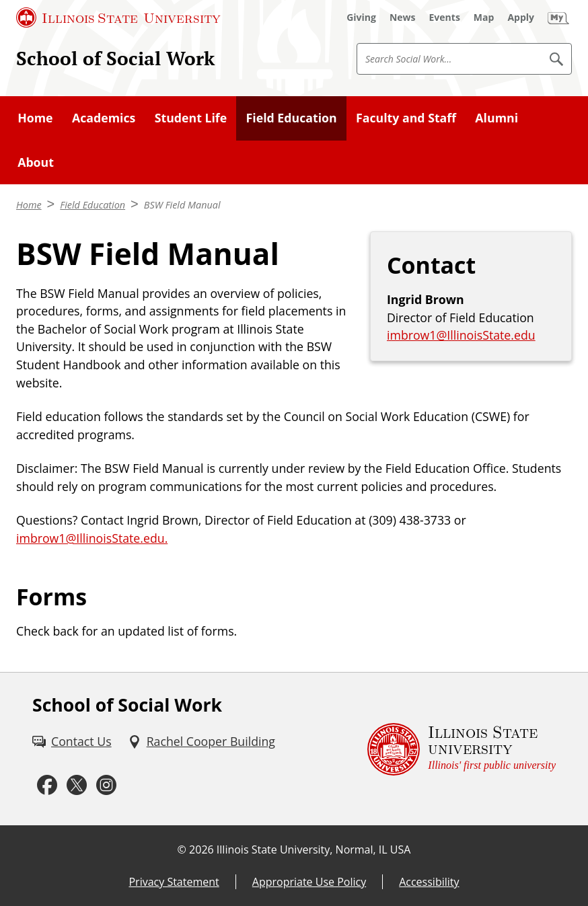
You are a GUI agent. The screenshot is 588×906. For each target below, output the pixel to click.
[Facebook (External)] (47, 785)
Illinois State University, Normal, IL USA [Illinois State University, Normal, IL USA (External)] (314, 850)
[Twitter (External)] (77, 785)
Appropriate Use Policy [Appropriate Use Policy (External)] (309, 882)
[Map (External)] (484, 17)
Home (35, 118)
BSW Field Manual (182, 205)
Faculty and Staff (406, 118)
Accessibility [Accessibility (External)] (429, 882)
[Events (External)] (445, 17)
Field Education (292, 118)
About (36, 162)
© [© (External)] (182, 850)
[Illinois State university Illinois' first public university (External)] (462, 749)
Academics (104, 118)
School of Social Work (115, 58)
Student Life (191, 118)
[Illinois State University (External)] (118, 17)
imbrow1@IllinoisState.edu (461, 335)
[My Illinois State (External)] (558, 17)
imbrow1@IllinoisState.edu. (92, 538)
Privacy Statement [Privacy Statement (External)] (174, 882)
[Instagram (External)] (106, 785)
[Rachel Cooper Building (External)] (201, 742)
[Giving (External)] (361, 17)
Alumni (497, 118)
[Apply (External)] (521, 17)
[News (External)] (403, 17)
